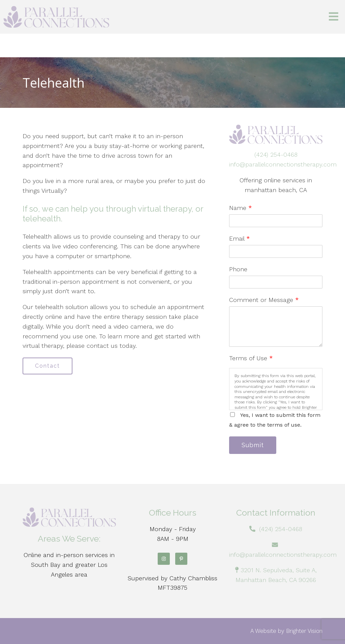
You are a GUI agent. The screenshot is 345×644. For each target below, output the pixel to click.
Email (240, 238)
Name (241, 208)
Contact (48, 366)
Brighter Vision (304, 631)
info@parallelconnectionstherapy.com (283, 164)
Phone (238, 269)
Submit (253, 445)
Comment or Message (264, 300)
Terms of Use (251, 358)
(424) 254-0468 (276, 155)
